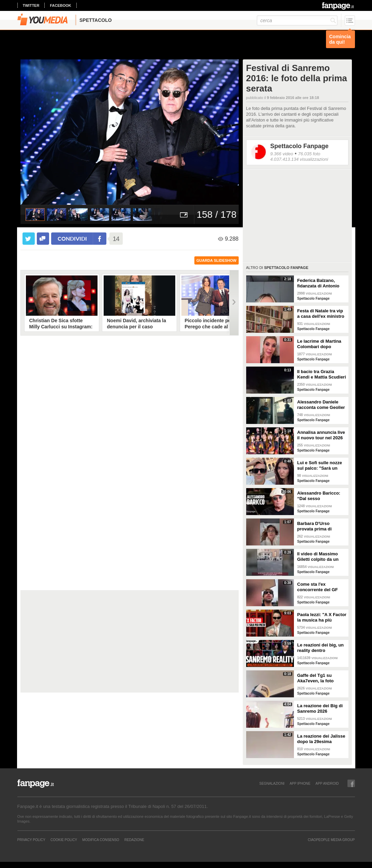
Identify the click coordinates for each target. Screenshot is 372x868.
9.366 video (282, 154)
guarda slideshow (217, 260)
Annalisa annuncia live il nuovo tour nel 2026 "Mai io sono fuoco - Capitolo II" (321, 435)
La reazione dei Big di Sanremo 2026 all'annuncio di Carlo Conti (320, 709)
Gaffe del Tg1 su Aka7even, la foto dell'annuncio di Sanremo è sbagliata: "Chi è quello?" (320, 678)
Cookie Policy (64, 840)
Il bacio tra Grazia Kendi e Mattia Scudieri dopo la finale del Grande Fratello (322, 374)
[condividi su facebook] (43, 239)
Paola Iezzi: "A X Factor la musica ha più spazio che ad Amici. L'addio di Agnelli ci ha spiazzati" (322, 617)
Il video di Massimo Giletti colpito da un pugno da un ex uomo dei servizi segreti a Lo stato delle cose (321, 557)
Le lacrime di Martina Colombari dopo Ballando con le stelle (320, 344)
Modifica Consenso (101, 840)
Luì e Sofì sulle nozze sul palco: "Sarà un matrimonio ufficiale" (320, 466)
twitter (31, 5)
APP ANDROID (327, 783)
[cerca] (297, 20)
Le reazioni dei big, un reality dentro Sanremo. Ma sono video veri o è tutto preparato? (321, 648)
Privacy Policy (31, 840)
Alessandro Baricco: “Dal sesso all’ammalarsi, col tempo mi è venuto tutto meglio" (319, 496)
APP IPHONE (300, 783)
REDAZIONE (134, 840)
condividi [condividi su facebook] (72, 238)
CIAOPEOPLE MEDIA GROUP (331, 840)
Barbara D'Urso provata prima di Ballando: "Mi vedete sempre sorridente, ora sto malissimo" (321, 526)
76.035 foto (309, 154)
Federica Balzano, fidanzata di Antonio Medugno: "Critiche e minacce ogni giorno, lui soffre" (320, 283)
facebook (60, 5)
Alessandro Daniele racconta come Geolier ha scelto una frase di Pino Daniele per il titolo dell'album (321, 405)
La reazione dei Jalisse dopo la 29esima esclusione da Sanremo (321, 739)
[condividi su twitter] (29, 239)
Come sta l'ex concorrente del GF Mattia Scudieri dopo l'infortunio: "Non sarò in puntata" (321, 587)
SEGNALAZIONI (272, 783)
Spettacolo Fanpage (300, 146)
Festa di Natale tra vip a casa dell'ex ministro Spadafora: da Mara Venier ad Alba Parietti (321, 314)
